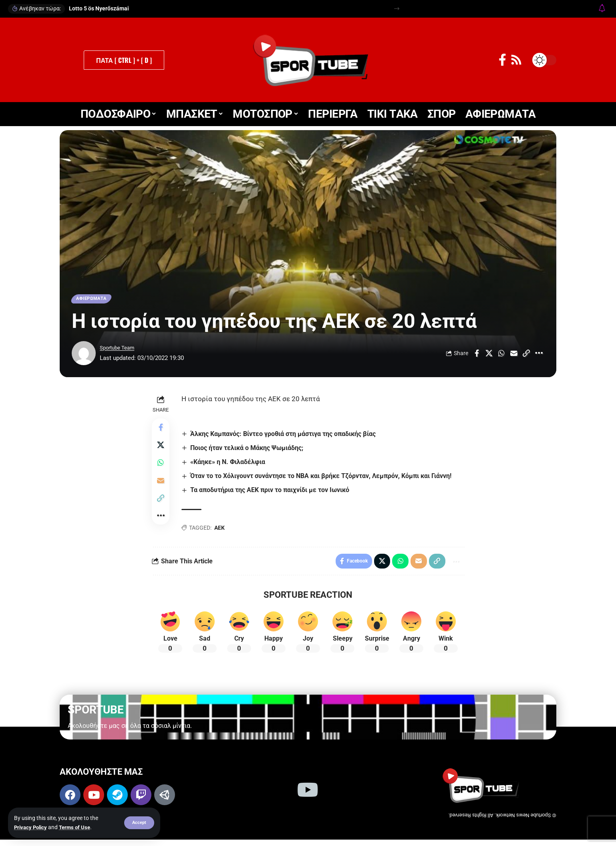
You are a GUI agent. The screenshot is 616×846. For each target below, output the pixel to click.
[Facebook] (502, 60)
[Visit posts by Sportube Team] (84, 355)
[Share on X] (489, 355)
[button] (139, 823)
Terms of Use (78, 827)
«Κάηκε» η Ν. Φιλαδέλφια (230, 464)
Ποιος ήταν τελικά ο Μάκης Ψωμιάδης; (249, 450)
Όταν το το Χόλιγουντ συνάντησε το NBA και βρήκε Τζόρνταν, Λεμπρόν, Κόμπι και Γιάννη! (323, 478)
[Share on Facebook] (477, 355)
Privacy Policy (32, 827)
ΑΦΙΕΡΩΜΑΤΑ (94, 299)
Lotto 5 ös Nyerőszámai (99, 8)
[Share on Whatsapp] (501, 355)
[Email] (514, 355)
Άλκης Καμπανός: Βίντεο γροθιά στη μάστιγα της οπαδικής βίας (285, 436)
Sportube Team (120, 350)
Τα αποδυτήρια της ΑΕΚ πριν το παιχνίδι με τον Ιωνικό (272, 492)
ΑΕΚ (221, 530)
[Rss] (516, 60)
